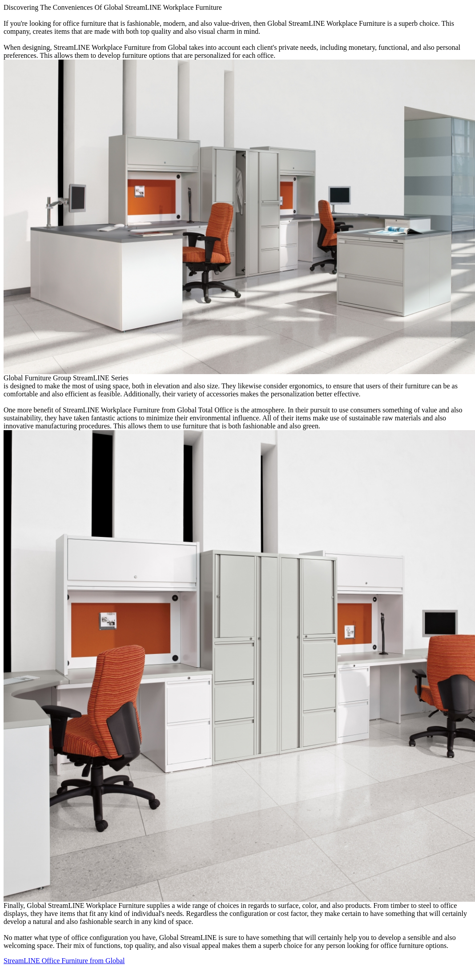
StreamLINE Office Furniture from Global (64, 961)
